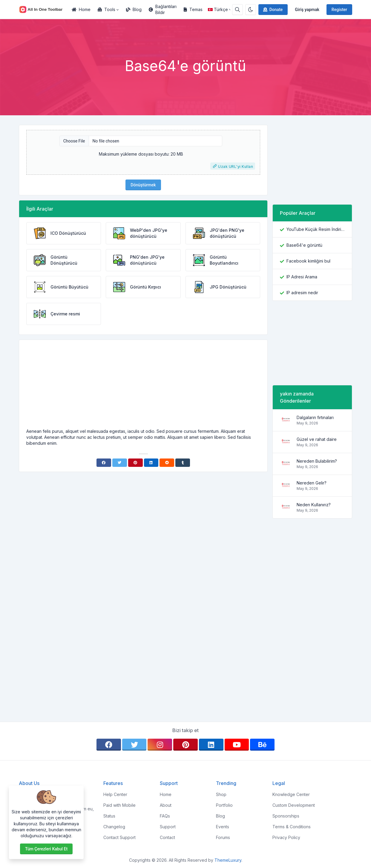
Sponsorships (286, 816)
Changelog (114, 827)
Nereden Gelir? (312, 483)
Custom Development (294, 805)
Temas (193, 9)
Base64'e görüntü (304, 245)
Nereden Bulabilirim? (317, 461)
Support (168, 827)
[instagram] (160, 745)
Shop (221, 794)
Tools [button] (106, 9)
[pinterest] (185, 745)
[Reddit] (167, 463)
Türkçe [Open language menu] (218, 9)
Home (81, 9)
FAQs (165, 816)
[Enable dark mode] (251, 10)
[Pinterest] (135, 463)
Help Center (115, 794)
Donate (273, 10)
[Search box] (237, 10)
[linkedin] (211, 745)
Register (339, 10)
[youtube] (237, 745)
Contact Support (119, 837)
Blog (134, 9)
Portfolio (224, 805)
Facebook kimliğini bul (308, 261)
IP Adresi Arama (302, 277)
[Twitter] (120, 463)
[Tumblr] (183, 463)
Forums (223, 837)
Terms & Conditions (292, 827)
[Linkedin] (151, 463)
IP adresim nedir (302, 293)
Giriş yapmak (307, 10)
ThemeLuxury (228, 860)
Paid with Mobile (119, 805)
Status (109, 816)
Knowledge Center (291, 794)
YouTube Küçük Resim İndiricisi (316, 229)
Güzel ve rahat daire (317, 439)
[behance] (262, 745)
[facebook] (109, 745)
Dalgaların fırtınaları (315, 417)
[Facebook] (104, 463)
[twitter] (134, 745)
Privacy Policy (286, 837)
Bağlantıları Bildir (163, 9)
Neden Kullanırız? (314, 505)
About (166, 805)
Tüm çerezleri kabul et (46, 849)
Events (223, 827)
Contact (167, 837)
